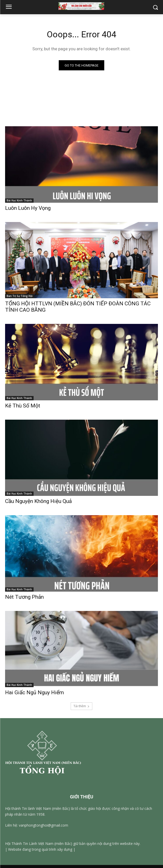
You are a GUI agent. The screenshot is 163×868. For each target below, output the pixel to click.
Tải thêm (81, 706)
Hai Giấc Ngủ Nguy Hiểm (34, 692)
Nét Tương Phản (24, 597)
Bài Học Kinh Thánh (19, 200)
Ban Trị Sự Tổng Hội (20, 296)
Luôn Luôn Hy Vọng (28, 208)
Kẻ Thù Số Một (23, 406)
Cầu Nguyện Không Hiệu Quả (38, 501)
